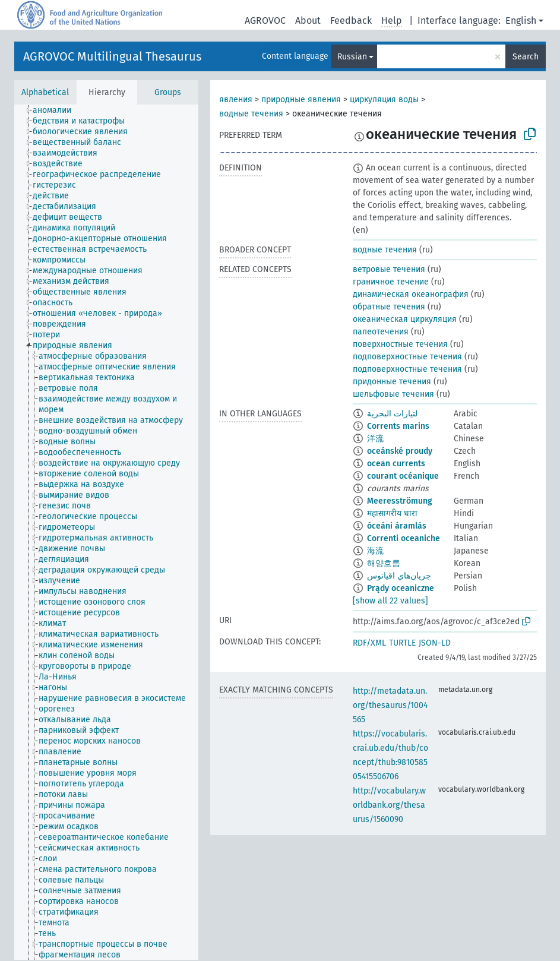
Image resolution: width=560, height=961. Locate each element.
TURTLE (402, 643)
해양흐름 (384, 563)
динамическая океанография (411, 294)
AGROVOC (265, 20)
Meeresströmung (400, 501)
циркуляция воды (384, 99)
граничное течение (391, 282)
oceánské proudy (400, 451)
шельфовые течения (393, 394)
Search (526, 57)
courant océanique (403, 476)
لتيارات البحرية (392, 414)
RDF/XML (369, 643)
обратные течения (389, 307)
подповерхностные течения (407, 357)
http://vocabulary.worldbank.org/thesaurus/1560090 (389, 805)
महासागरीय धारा (392, 513)
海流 (375, 551)
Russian (352, 57)
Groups (168, 92)
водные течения (251, 114)
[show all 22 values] (390, 601)
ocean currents (396, 464)
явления (236, 99)
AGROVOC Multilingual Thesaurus (112, 56)
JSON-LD (435, 643)
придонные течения (392, 382)
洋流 (375, 439)
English (521, 20)
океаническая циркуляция (405, 319)
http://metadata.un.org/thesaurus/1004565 (390, 705)
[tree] (106, 532)
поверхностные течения (400, 344)
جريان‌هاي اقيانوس (399, 576)
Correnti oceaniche (404, 538)
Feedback (351, 20)
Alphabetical (45, 92)
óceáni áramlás (397, 526)
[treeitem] (57, 110)
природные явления (301, 99)
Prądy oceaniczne (401, 588)
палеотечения (381, 332)
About (308, 20)
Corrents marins (398, 426)
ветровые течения (389, 269)
